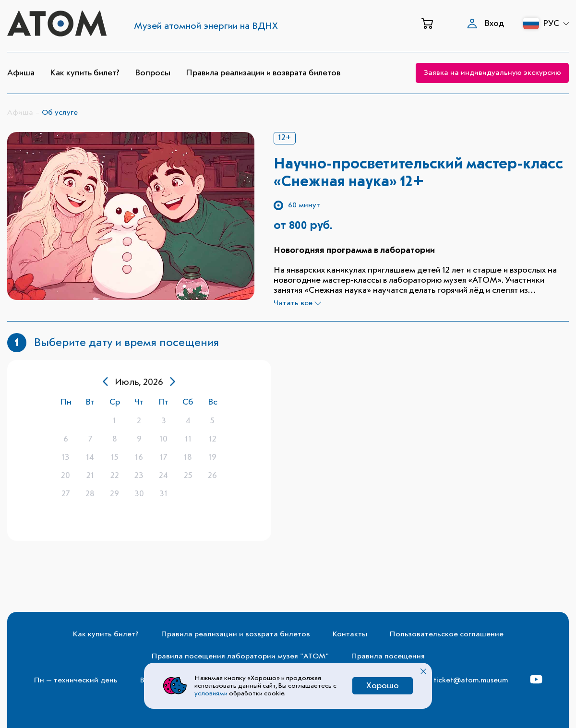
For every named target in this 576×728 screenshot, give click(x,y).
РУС (556, 24)
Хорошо (383, 686)
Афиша (21, 73)
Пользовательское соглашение (446, 634)
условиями (212, 693)
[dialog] (139, 450)
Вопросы (153, 73)
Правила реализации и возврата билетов (263, 73)
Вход (486, 24)
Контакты (350, 634)
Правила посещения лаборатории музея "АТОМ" (240, 656)
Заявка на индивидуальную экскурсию (492, 73)
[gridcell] (66, 421)
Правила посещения (388, 656)
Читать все (297, 303)
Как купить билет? (85, 73)
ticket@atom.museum (471, 680)
